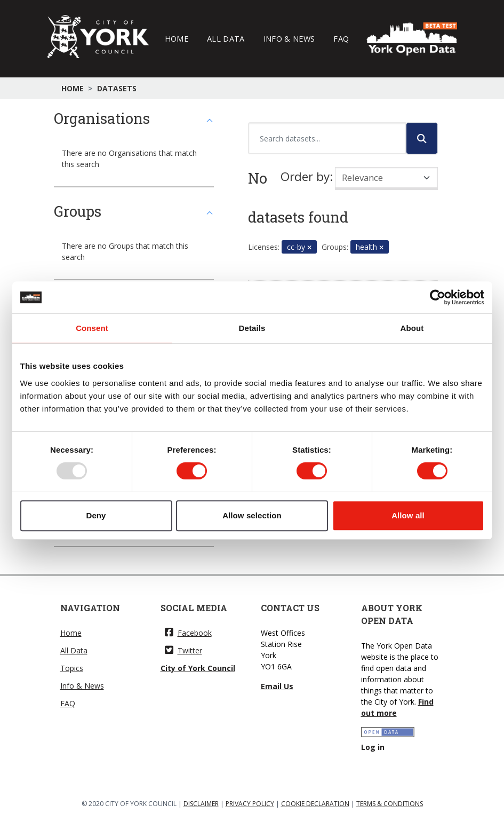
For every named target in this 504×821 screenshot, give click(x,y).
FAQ (341, 38)
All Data (226, 38)
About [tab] (412, 328)
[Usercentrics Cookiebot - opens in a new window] (438, 297)
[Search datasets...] (327, 138)
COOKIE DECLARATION (315, 804)
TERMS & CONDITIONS (390, 804)
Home (177, 38)
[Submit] (422, 138)
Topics (72, 668)
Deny (96, 515)
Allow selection (252, 515)
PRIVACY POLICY (250, 804)
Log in (373, 747)
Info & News (289, 38)
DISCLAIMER (201, 804)
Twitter (183, 650)
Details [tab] (252, 328)
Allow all (408, 515)
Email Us (277, 686)
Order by (305, 176)
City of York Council (198, 668)
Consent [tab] (92, 328)
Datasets (117, 88)
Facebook (188, 633)
